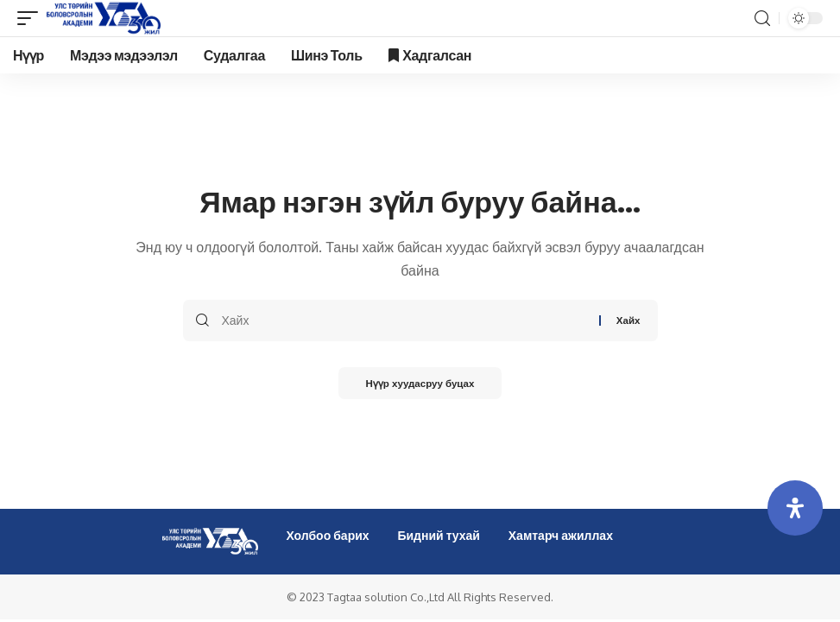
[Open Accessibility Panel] (795, 508)
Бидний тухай (439, 535)
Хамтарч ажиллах (561, 535)
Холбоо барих (327, 535)
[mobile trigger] (32, 18)
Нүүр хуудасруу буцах (420, 384)
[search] (762, 19)
